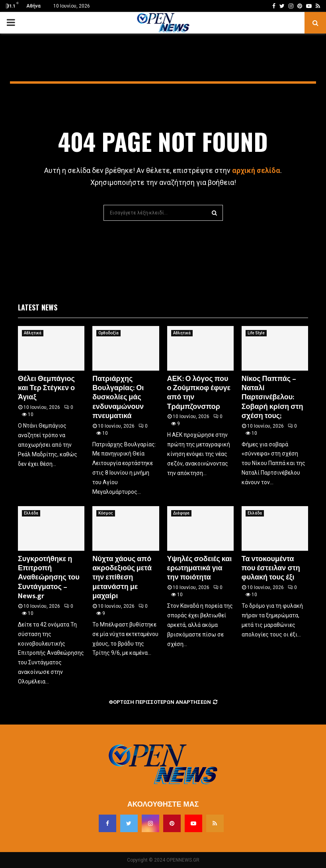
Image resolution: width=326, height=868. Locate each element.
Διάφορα (181, 513)
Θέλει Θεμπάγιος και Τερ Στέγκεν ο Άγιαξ (46, 388)
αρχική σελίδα (256, 170)
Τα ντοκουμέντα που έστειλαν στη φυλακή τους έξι (271, 569)
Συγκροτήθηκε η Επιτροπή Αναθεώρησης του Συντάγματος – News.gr (49, 578)
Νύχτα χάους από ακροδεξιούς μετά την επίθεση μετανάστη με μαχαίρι (122, 578)
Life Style (256, 333)
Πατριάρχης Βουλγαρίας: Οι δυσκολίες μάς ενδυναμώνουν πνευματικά (118, 398)
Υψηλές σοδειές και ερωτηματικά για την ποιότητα (200, 569)
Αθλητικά (33, 333)
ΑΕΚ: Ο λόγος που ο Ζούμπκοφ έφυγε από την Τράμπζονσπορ (199, 393)
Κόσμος (106, 513)
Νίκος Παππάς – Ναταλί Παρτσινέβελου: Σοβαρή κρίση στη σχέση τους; (272, 398)
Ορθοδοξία (108, 333)
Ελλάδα (31, 513)
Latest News (38, 307)
